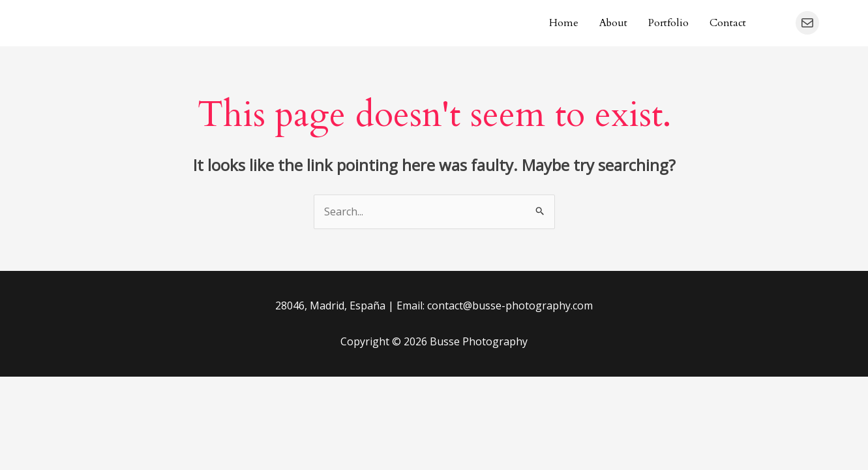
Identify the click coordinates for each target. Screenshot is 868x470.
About (613, 23)
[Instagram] (776, 23)
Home (564, 23)
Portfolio (668, 23)
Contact (728, 23)
